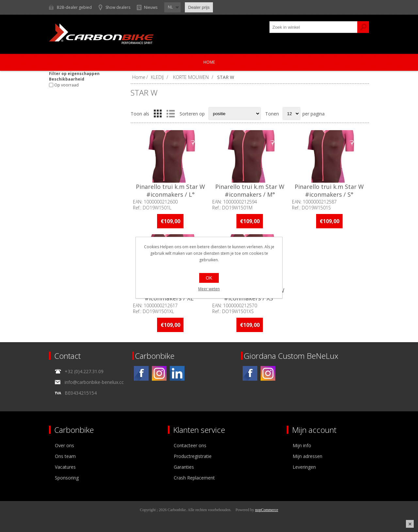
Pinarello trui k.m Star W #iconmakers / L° (170, 190)
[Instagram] (159, 373)
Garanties (184, 467)
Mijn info (302, 445)
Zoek (363, 27)
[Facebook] (141, 373)
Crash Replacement (194, 478)
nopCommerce (267, 510)
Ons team (65, 456)
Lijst (170, 114)
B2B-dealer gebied (74, 7)
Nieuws (151, 7)
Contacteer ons (190, 445)
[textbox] (313, 27)
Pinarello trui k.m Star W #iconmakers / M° (250, 190)
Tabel (158, 114)
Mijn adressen (307, 456)
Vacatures (65, 467)
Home (209, 62)
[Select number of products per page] (291, 114)
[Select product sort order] (235, 114)
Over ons (64, 445)
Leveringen (304, 467)
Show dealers (118, 7)
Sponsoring (67, 478)
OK (209, 278)
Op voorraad (66, 85)
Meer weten (209, 289)
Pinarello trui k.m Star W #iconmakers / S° (329, 190)
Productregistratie (193, 456)
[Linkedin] (177, 373)
